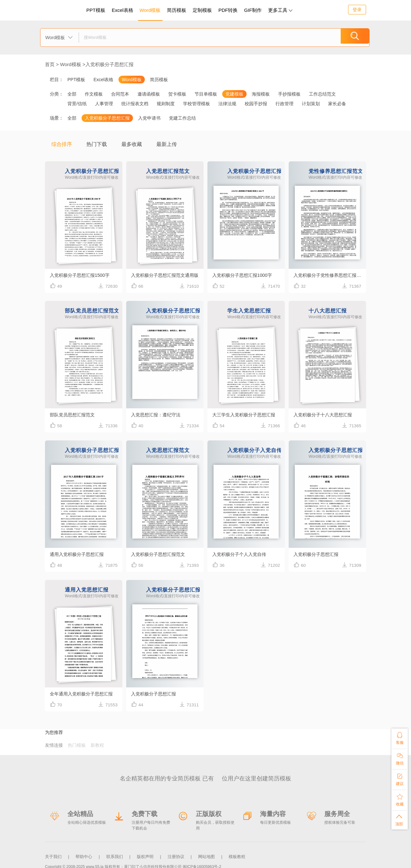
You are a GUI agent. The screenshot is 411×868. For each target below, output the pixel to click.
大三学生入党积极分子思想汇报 (246, 415)
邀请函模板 (149, 94)
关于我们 (53, 855)
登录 (357, 10)
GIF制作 (253, 10)
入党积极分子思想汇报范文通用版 (167, 275)
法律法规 (227, 104)
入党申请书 (149, 118)
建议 (400, 778)
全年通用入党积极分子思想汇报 (83, 694)
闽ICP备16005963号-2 (202, 863)
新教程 (97, 745)
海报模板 (261, 94)
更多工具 (280, 10)
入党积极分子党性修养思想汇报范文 (330, 275)
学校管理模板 (197, 104)
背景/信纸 (77, 104)
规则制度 (166, 104)
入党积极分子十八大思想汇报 (325, 415)
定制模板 (203, 9)
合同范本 (120, 94)
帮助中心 (84, 855)
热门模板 (77, 745)
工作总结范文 (322, 94)
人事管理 (104, 104)
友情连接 (54, 745)
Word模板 (150, 10)
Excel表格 (122, 10)
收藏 (400, 799)
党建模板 (234, 94)
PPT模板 (96, 10)
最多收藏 (132, 144)
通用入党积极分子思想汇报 (79, 554)
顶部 (400, 819)
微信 (400, 757)
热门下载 (97, 144)
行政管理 (284, 104)
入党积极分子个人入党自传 (241, 554)
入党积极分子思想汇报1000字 (244, 275)
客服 (400, 737)
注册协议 (176, 855)
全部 (72, 94)
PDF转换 (228, 10)
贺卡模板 (177, 94)
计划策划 (311, 104)
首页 (50, 64)
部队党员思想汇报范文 (74, 415)
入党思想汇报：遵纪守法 (157, 415)
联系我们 (115, 855)
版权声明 (145, 855)
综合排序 (62, 144)
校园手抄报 (256, 104)
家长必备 (337, 104)
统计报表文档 (135, 104)
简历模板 (177, 10)
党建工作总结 (182, 118)
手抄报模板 (289, 94)
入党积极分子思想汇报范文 (160, 554)
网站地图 (206, 855)
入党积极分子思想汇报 (109, 64)
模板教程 (237, 855)
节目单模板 (206, 94)
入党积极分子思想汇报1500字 (82, 275)
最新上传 (167, 144)
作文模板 (94, 94)
